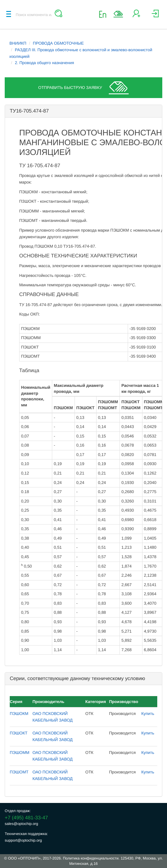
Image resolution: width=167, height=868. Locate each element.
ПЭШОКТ (19, 733)
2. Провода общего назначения (44, 63)
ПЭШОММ (19, 753)
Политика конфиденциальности (91, 858)
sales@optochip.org (21, 824)
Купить (148, 714)
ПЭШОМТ (19, 772)
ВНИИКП (18, 43)
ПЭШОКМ (19, 714)
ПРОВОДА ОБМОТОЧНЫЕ (58, 43)
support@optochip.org (23, 840)
